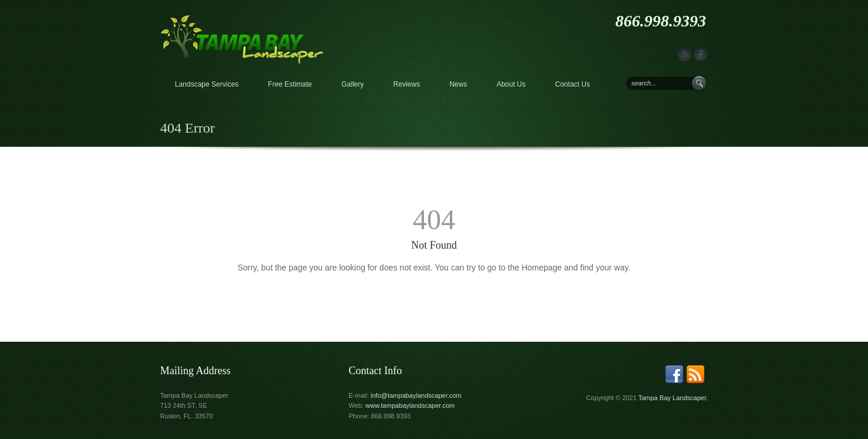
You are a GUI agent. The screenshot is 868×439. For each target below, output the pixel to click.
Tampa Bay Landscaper (672, 398)
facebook (700, 55)
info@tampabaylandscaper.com (416, 395)
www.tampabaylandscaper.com (410, 405)
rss (685, 55)
